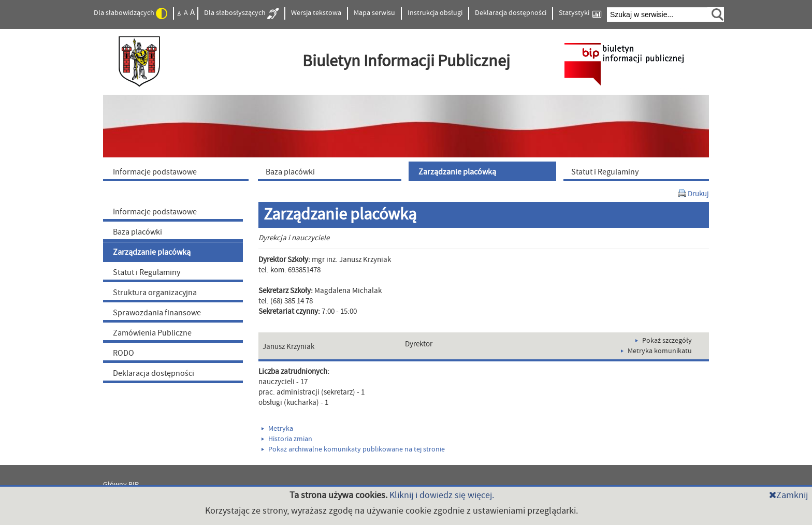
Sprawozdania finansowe (157, 313)
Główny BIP (121, 485)
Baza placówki (137, 232)
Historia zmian (287, 439)
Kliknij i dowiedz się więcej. (442, 495)
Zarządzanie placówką (152, 252)
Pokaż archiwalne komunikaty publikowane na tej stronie (353, 449)
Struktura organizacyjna (155, 293)
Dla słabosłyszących (241, 13)
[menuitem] (178, 171)
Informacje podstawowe (155, 212)
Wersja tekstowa (316, 13)
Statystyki (580, 13)
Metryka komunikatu (656, 351)
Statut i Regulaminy (147, 272)
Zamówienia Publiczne (152, 333)
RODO (124, 353)
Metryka (277, 429)
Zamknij (788, 495)
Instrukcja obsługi (435, 13)
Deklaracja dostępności (511, 13)
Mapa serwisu (374, 13)
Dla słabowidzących (130, 13)
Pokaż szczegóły (664, 341)
